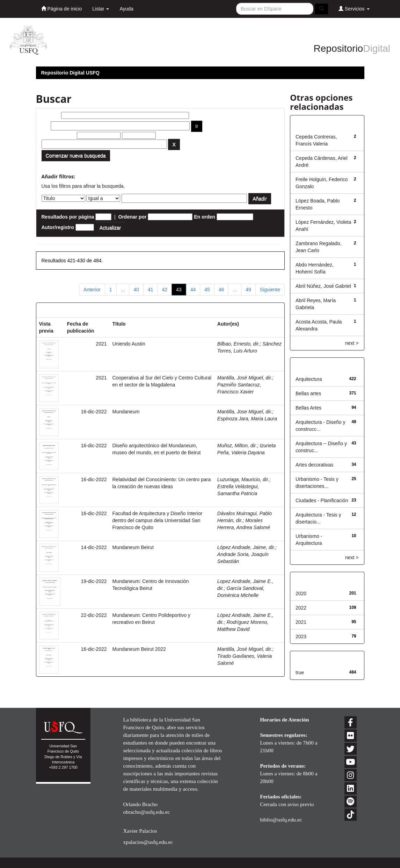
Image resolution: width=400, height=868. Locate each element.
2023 (301, 636)
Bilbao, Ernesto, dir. (239, 344)
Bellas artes (308, 393)
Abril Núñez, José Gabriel (323, 286)
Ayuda (126, 9)
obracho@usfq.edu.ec (146, 812)
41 (151, 290)
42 (165, 290)
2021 (301, 622)
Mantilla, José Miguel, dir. (245, 378)
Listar (101, 9)
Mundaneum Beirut (133, 547)
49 (248, 290)
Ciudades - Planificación (322, 500)
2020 (301, 593)
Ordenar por (133, 217)
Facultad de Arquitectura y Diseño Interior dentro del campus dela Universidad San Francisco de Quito (158, 520)
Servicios (354, 9)
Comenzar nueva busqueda (76, 156)
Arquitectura (309, 379)
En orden (205, 217)
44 (193, 290)
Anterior (92, 290)
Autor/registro (58, 227)
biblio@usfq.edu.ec (281, 820)
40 (136, 290)
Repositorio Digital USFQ (70, 73)
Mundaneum (126, 412)
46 (221, 290)
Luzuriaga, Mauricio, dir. (243, 479)
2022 (301, 608)
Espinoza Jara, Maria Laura (247, 419)
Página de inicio (62, 9)
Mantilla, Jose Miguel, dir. (245, 412)
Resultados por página (68, 217)
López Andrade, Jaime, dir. (246, 547)
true (300, 673)
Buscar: (51, 115)
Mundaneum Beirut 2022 (139, 649)
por (46, 126)
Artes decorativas (314, 465)
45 (207, 290)
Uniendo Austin (129, 344)
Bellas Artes (308, 408)
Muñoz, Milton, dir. (237, 446)
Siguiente (270, 290)
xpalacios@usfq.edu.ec (148, 842)
